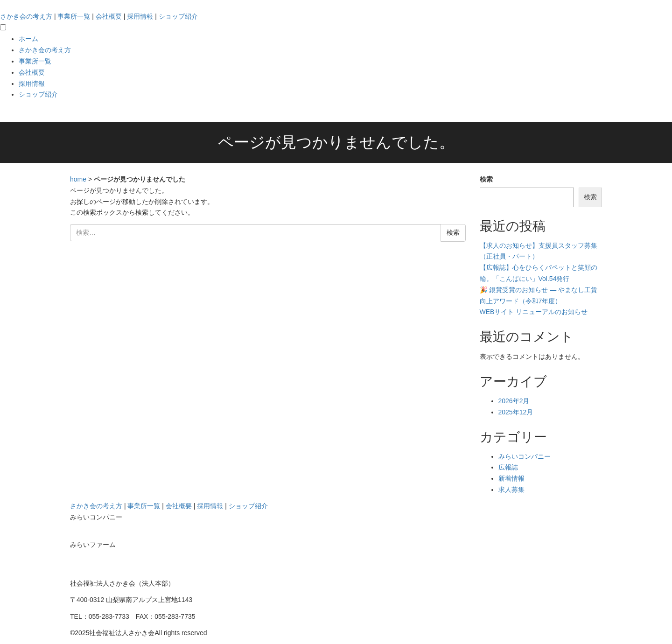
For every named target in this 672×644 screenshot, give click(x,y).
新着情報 (511, 478)
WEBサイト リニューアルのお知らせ (534, 312)
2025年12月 (516, 412)
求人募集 (511, 490)
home (78, 179)
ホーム (28, 39)
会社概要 (109, 16)
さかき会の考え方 (26, 16)
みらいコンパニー (525, 456)
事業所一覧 (74, 16)
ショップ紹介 (178, 16)
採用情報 (140, 16)
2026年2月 (514, 401)
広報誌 (508, 467)
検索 (486, 179)
